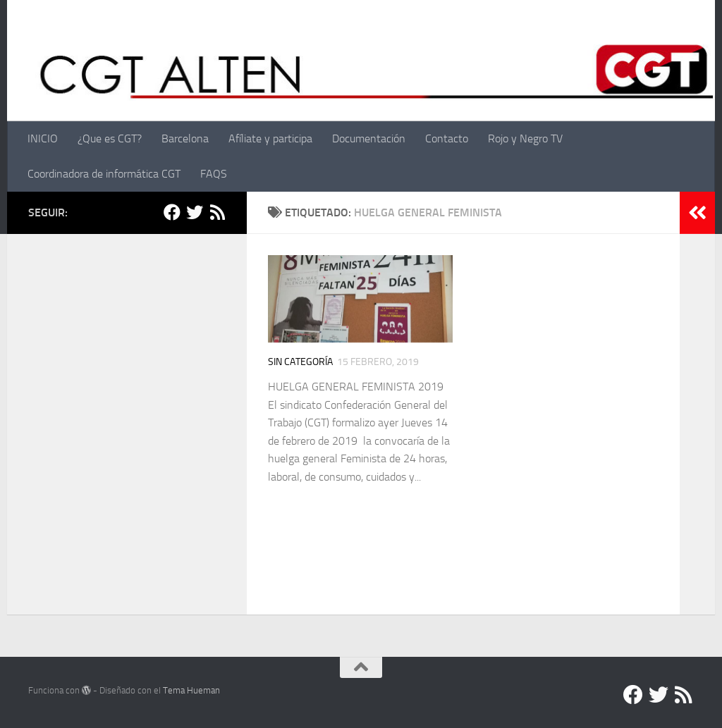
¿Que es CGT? (110, 138)
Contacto (447, 138)
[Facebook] (172, 212)
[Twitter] (195, 212)
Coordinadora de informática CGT (104, 174)
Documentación (369, 138)
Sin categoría (300, 362)
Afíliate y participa (270, 138)
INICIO (43, 138)
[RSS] (217, 212)
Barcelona (185, 138)
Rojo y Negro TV (525, 138)
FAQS (214, 174)
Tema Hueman (191, 690)
